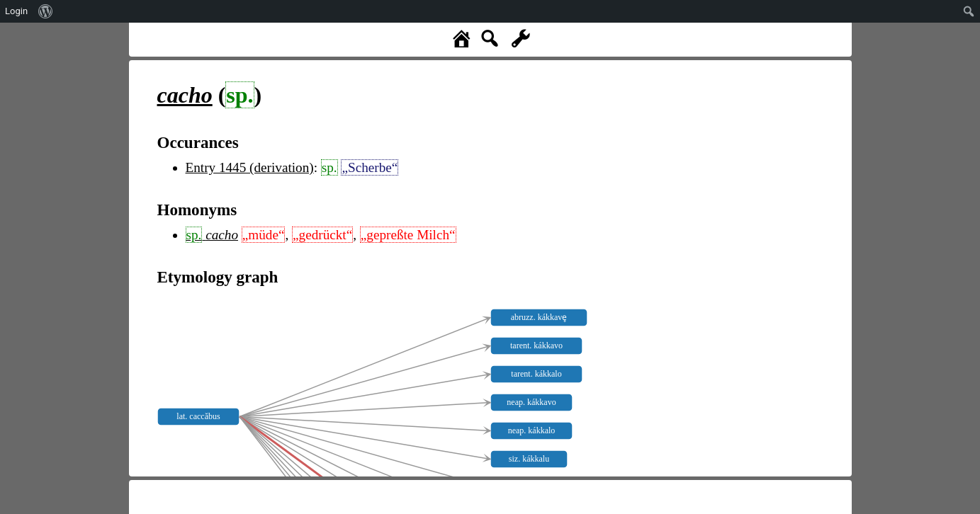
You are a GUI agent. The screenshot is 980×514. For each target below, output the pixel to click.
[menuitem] (46, 11)
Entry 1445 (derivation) (250, 167)
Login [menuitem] (16, 11)
